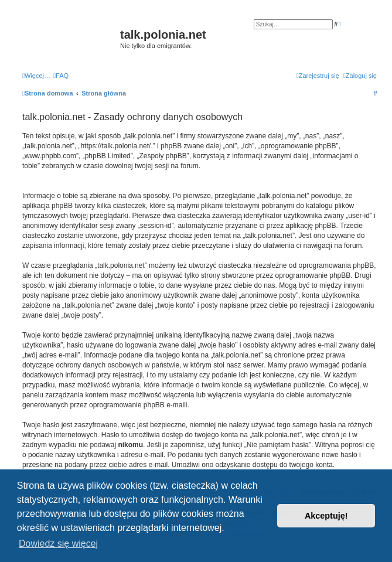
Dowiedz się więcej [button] (58, 544)
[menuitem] (61, 76)
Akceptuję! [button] (326, 516)
